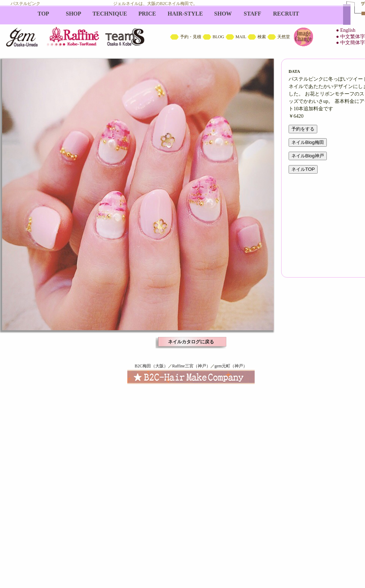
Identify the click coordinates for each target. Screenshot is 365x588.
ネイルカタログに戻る (191, 342)
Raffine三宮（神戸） (191, 366)
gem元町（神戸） (231, 366)
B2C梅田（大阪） (151, 366)
